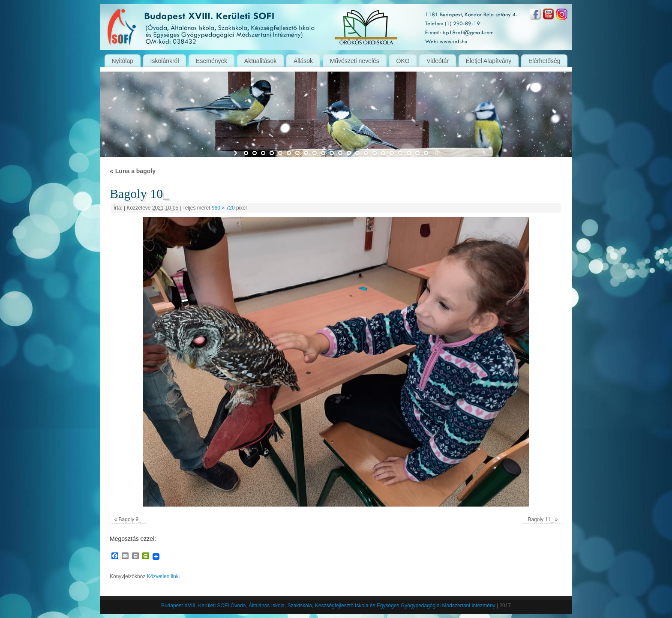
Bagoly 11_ (540, 519)
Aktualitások (260, 61)
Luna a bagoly (133, 171)
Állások (303, 61)
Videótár (438, 61)
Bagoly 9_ (130, 519)
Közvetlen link (163, 576)
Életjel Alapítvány (489, 61)
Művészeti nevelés (355, 61)
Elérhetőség (544, 61)
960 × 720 (223, 208)
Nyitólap (122, 61)
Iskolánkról (165, 61)
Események (211, 61)
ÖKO (403, 61)
